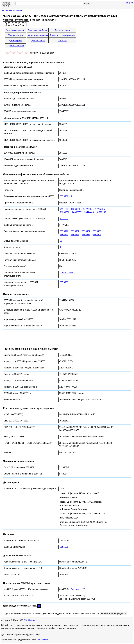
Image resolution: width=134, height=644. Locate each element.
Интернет (63, 40)
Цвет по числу (38, 40)
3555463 (97, 231)
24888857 (77, 212)
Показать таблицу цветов (114, 613)
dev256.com (43, 639)
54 (72, 589)
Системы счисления (16, 30)
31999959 (101, 212)
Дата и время (16, 40)
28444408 (89, 212)
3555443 (75, 235)
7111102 (64, 209)
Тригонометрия (16, 35)
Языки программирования (63, 35)
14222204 (88, 209)
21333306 (65, 212)
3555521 (64, 231)
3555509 (75, 231)
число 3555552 (67, 273)
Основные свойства (38, 30)
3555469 (86, 231)
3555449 (64, 235)
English (129, 3)
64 (78, 589)
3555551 (64, 196)
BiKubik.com (30, 620)
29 (61, 241)
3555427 (86, 235)
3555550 (64, 282)
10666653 (76, 209)
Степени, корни (63, 30)
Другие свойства (16, 46)
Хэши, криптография (38, 35)
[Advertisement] (100, 38)
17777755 (100, 209)
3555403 (97, 235)
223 (83, 589)
